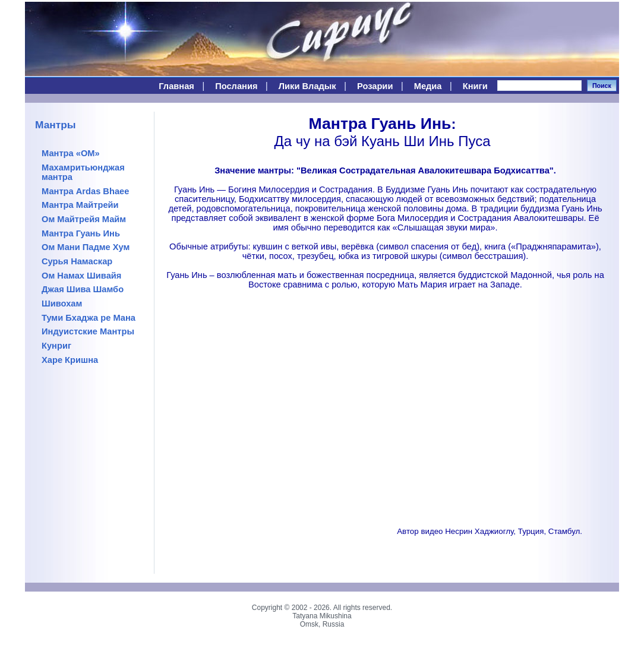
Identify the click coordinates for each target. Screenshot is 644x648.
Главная (176, 86)
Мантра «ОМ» (71, 153)
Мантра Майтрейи (80, 205)
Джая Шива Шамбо (83, 289)
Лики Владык (307, 86)
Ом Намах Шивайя (81, 276)
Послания (236, 86)
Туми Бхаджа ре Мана (89, 318)
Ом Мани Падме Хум (86, 247)
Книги (475, 86)
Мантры (56, 125)
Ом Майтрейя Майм (84, 219)
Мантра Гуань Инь (81, 233)
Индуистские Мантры (88, 331)
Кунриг (56, 346)
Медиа (428, 86)
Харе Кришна (70, 360)
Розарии (375, 86)
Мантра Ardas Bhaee (85, 191)
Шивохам (62, 304)
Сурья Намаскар (77, 261)
